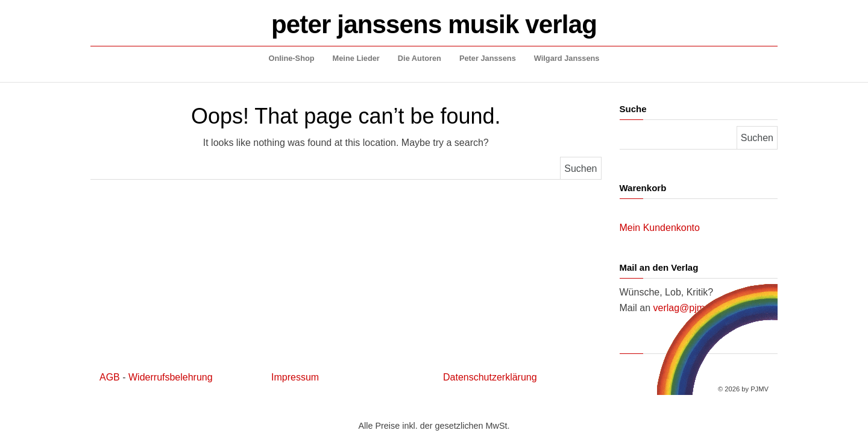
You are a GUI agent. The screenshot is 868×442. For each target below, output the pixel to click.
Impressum (295, 377)
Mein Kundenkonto (660, 228)
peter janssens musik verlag (434, 24)
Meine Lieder (356, 58)
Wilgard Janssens (567, 58)
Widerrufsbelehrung (171, 377)
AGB (110, 377)
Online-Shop (292, 58)
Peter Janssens (488, 58)
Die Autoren (420, 58)
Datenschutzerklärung (490, 377)
